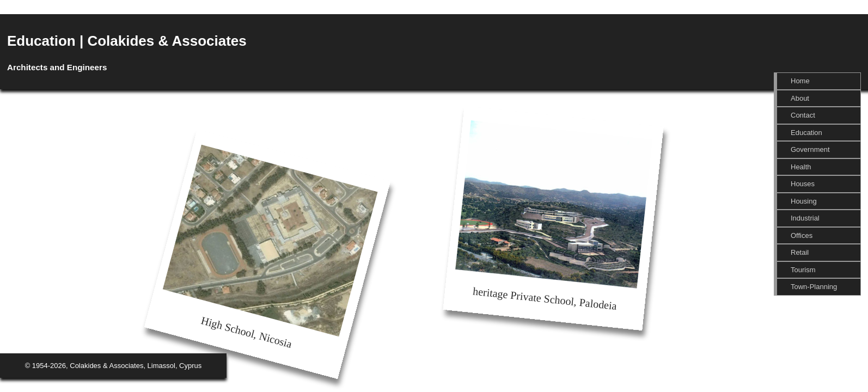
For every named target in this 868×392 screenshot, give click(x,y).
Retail (800, 252)
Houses (803, 184)
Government (810, 149)
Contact (803, 115)
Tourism (803, 270)
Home (800, 81)
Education (806, 133)
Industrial (805, 218)
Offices (802, 235)
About (800, 98)
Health (801, 167)
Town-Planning (814, 287)
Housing (804, 201)
